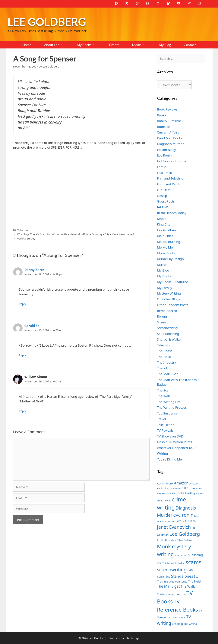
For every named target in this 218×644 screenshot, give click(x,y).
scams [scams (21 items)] (194, 562)
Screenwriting (167, 328)
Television (23, 230)
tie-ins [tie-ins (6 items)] (171, 594)
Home (27, 45)
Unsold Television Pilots (175, 442)
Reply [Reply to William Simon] (22, 411)
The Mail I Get (167, 374)
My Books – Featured (173, 282)
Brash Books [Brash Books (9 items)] (175, 493)
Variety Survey (26, 238)
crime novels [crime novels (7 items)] (164, 501)
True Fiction (166, 425)
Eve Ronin (164, 155)
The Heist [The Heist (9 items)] (195, 581)
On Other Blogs (169, 299)
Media (142, 45)
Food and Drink (169, 184)
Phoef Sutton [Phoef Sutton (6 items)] (181, 555)
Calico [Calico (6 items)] (201, 494)
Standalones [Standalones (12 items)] (182, 576)
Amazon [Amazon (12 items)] (181, 483)
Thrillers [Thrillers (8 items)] (162, 594)
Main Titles (165, 236)
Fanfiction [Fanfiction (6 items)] (170, 522)
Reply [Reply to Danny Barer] (22, 304)
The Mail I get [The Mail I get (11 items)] (169, 586)
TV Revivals (165, 430)
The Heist (164, 357)
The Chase (165, 351)
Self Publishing (168, 334)
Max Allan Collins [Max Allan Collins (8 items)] (181, 540)
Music (161, 265)
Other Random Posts (173, 305)
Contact (190, 45)
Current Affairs (168, 132)
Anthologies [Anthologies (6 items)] (175, 489)
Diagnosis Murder (170, 144)
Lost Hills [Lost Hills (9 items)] (163, 540)
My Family (165, 288)
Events (114, 45)
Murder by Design (171, 259)
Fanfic (161, 167)
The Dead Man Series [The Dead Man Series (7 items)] (175, 582)
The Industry (167, 362)
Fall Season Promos (172, 161)
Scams (162, 322)
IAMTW (162, 207)
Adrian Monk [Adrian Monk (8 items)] (165, 483)
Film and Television (171, 178)
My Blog (165, 45)
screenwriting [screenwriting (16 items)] (172, 570)
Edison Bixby (167, 150)
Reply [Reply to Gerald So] (22, 355)
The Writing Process (172, 407)
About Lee (57, 45)
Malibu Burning (169, 242)
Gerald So (32, 326)
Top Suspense (167, 413)
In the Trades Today (172, 213)
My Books (90, 45)
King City (164, 224)
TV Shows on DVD (170, 436)
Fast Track (164, 173)
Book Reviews (167, 109)
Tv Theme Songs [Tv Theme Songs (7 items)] (176, 618)
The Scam (164, 390)
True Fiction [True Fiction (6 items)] (180, 594)
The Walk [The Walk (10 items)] (188, 586)
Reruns (162, 316)
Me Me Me (165, 247)
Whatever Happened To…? (177, 448)
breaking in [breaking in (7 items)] (191, 493)
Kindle (162, 219)
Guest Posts (166, 201)
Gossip (162, 196)
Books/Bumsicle (169, 121)
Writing (163, 453)
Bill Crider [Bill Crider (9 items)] (188, 488)
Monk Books (166, 253)
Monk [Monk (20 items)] (164, 546)
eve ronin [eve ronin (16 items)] (183, 515)
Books (162, 115)
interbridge (132, 638)
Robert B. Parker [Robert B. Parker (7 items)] (176, 563)
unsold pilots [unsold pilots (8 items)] (180, 624)
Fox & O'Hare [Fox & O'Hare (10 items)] (185, 521)
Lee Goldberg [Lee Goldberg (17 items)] (185, 534)
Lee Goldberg (47, 22)
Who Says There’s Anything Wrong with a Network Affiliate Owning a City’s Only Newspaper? (76, 234)
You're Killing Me (169, 459)
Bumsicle (164, 127)
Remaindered (167, 311)
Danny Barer (34, 270)
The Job (163, 368)
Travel (161, 419)
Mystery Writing (169, 293)
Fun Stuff (164, 190)
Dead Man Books (170, 138)
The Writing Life (169, 402)
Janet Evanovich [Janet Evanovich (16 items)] (174, 527)
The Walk (164, 396)
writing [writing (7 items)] (193, 624)
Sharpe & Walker (170, 339)
